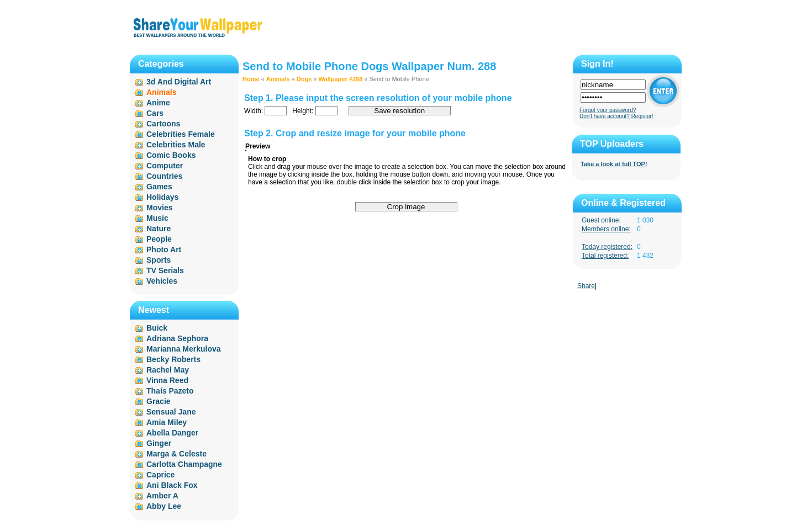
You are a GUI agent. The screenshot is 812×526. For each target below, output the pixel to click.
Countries (164, 176)
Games (159, 187)
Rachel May (168, 370)
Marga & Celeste (176, 454)
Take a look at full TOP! (614, 164)
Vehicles (162, 281)
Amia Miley (167, 422)
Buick (157, 328)
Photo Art (164, 249)
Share (586, 286)
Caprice (160, 475)
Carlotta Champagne (184, 464)
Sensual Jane (171, 412)
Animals (278, 79)
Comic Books (171, 155)
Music (157, 218)
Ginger (159, 443)
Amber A (162, 496)
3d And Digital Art (179, 82)
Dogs (304, 79)
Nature (159, 229)
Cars (155, 113)
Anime (158, 103)
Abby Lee (164, 506)
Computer (165, 166)
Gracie (159, 401)
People (159, 239)
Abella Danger (172, 433)
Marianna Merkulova (184, 349)
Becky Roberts (173, 359)
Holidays (162, 197)
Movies (159, 208)
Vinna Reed (167, 380)
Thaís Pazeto (170, 391)
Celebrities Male (176, 145)
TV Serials (165, 270)
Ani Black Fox (172, 485)
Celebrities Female (181, 134)
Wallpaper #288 (341, 79)
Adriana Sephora (177, 338)
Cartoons (163, 124)
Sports (159, 260)
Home (251, 79)
